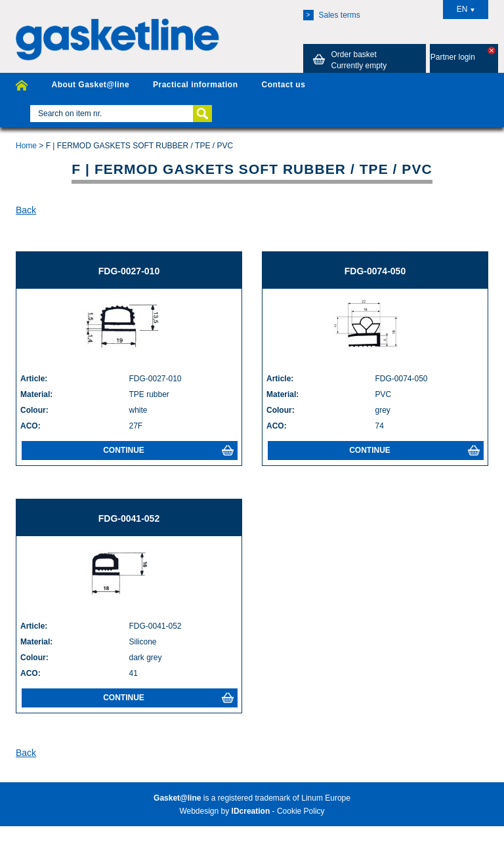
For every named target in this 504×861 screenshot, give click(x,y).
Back (26, 210)
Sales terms (332, 15)
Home (26, 146)
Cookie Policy (301, 811)
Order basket (348, 60)
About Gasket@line (90, 85)
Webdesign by (224, 811)
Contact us (283, 85)
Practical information (195, 85)
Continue (168, 450)
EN (466, 9)
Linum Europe (326, 798)
